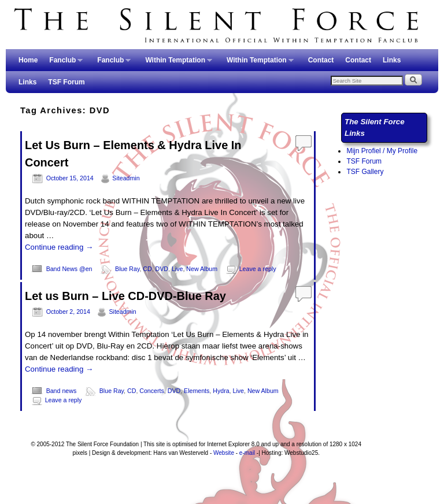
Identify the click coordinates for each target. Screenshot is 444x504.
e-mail (247, 453)
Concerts (152, 391)
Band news (62, 391)
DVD (162, 269)
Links (392, 60)
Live (177, 269)
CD (147, 269)
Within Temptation (176, 64)
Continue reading (59, 247)
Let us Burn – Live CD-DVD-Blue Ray (125, 296)
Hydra (221, 391)
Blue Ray (127, 269)
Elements (197, 391)
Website (224, 453)
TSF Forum (66, 82)
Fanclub (63, 64)
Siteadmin (126, 178)
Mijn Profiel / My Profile (382, 151)
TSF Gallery (365, 172)
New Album (202, 269)
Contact (321, 60)
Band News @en (69, 269)
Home (28, 60)
